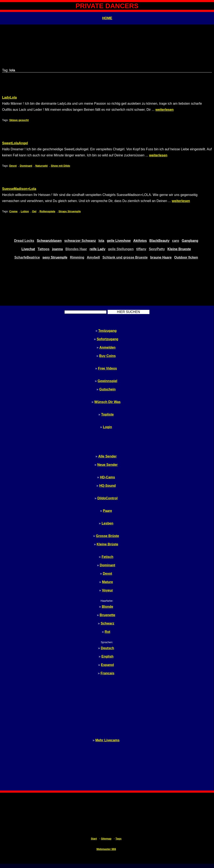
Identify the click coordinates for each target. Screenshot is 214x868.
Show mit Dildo (60, 166)
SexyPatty (157, 249)
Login (107, 427)
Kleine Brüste (108, 544)
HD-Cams (107, 477)
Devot (13, 166)
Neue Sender (107, 465)
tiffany (141, 249)
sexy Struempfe (55, 257)
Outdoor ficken (186, 257)
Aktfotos (140, 241)
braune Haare (161, 257)
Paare (107, 511)
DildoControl (108, 498)
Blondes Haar (76, 249)
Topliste (107, 414)
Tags (118, 839)
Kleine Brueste (179, 249)
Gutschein (107, 389)
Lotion (25, 211)
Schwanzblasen (49, 241)
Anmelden (108, 347)
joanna (57, 249)
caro (176, 241)
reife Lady (98, 249)
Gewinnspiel (107, 381)
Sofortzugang (108, 339)
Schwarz (108, 623)
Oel (34, 211)
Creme (13, 211)
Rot (108, 632)
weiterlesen (165, 110)
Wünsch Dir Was (107, 402)
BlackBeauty (159, 241)
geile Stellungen (121, 249)
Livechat (28, 249)
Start (94, 839)
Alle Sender (107, 456)
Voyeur (108, 590)
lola (101, 241)
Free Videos (107, 368)
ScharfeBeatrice (27, 257)
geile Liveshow (119, 241)
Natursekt (41, 166)
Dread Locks (24, 241)
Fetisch (107, 557)
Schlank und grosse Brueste (125, 257)
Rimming (77, 257)
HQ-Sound (108, 486)
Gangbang (190, 241)
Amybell (93, 257)
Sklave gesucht (19, 120)
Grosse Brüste (107, 536)
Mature (107, 582)
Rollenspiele (47, 211)
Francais (107, 673)
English (107, 656)
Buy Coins (108, 356)
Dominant (26, 166)
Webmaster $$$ (106, 849)
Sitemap (106, 839)
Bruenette (108, 615)
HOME (107, 18)
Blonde (107, 607)
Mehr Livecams (107, 740)
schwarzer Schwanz (80, 241)
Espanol (107, 665)
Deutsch (108, 648)
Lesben (107, 523)
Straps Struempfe (70, 211)
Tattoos (44, 249)
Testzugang (107, 331)
